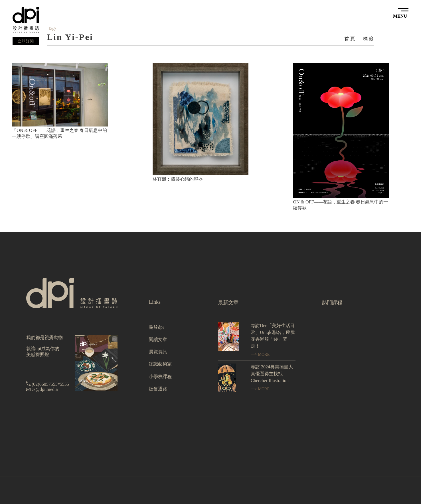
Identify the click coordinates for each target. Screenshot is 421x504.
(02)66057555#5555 (50, 384)
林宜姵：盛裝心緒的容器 (178, 179)
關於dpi (156, 327)
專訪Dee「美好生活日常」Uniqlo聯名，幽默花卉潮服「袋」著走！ (273, 336)
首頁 (350, 39)
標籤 (369, 39)
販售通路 (158, 389)
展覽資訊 (158, 352)
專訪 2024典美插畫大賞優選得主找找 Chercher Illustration (272, 374)
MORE (260, 355)
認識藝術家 (160, 364)
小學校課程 (160, 377)
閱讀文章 (158, 339)
